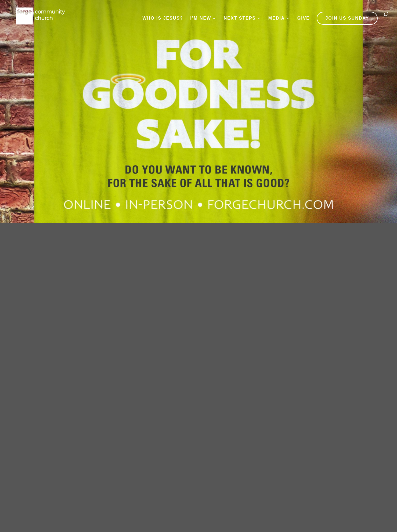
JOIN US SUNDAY (347, 18)
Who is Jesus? (163, 18)
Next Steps (240, 18)
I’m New (201, 18)
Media (277, 18)
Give (304, 18)
